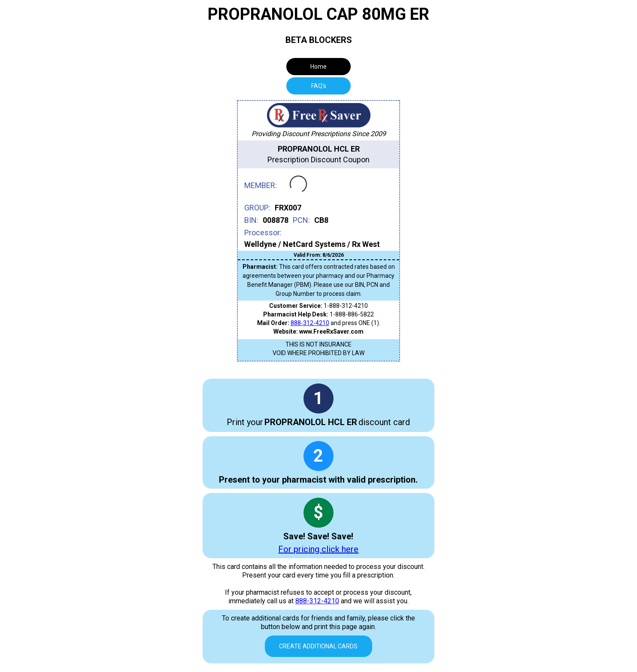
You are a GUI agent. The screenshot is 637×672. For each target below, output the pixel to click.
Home (318, 67)
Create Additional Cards (318, 646)
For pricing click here (318, 549)
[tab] (318, 86)
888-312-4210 (310, 323)
